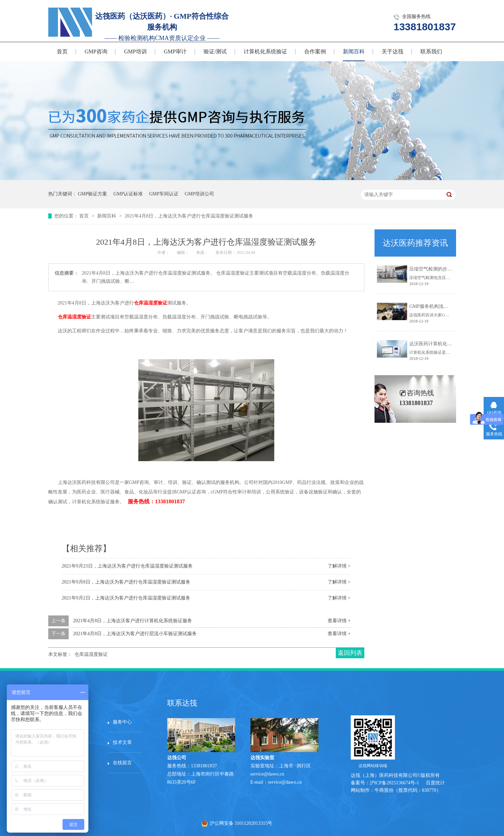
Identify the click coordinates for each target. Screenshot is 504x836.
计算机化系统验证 (265, 51)
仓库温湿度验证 (151, 303)
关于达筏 (393, 51)
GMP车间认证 (164, 194)
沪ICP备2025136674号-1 (394, 783)
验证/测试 (215, 51)
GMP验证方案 (92, 194)
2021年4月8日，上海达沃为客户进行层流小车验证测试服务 (135, 634)
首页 (62, 51)
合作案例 (315, 51)
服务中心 (122, 722)
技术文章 (122, 742)
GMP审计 (175, 51)
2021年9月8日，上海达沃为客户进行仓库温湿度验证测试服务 (126, 582)
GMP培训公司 (199, 194)
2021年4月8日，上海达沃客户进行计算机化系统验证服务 (133, 621)
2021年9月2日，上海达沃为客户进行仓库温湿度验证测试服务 (126, 598)
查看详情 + (339, 621)
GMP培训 (135, 51)
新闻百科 (354, 51)
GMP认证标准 (128, 194)
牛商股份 (384, 790)
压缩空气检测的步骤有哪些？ (440, 269)
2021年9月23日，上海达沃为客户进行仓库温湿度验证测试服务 (127, 566)
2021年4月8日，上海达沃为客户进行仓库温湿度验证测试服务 (189, 216)
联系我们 (431, 51)
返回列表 (350, 653)
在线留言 (122, 763)
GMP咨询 (96, 51)
